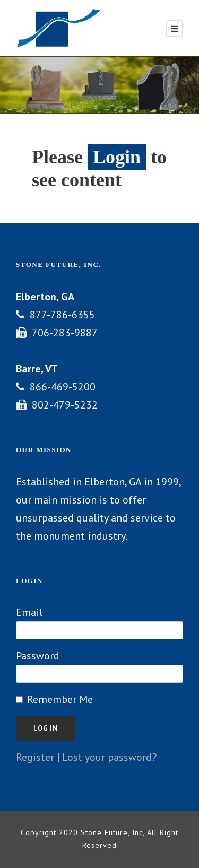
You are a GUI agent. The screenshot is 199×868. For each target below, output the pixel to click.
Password (38, 656)
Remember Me (60, 699)
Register (35, 757)
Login (117, 157)
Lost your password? (109, 757)
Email (29, 612)
